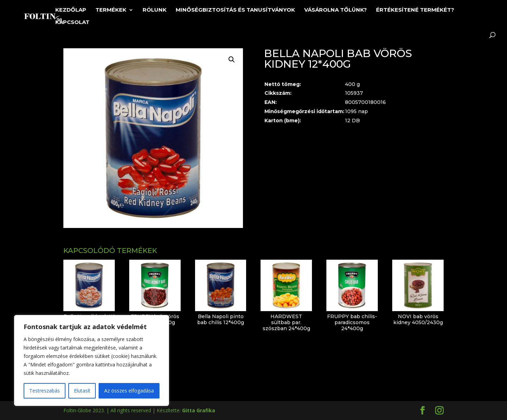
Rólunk (155, 10)
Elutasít (82, 391)
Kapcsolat (72, 23)
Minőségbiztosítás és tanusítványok (235, 10)
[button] (232, 60)
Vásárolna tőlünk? (336, 10)
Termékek (111, 10)
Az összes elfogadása (129, 391)
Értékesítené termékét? (415, 10)
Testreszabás (45, 391)
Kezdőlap (71, 10)
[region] (92, 360)
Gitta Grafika (199, 410)
